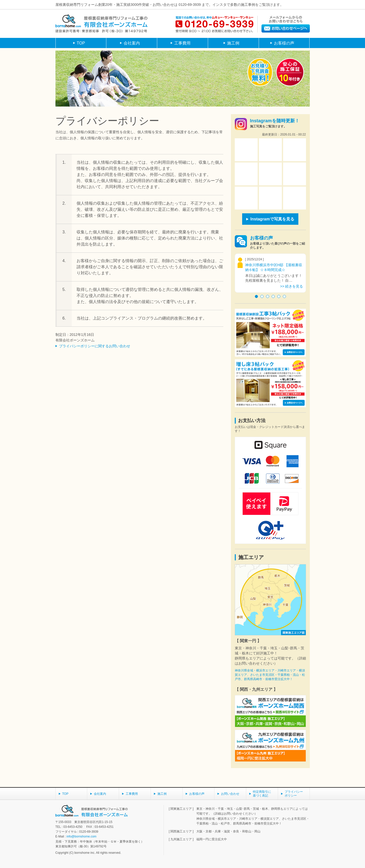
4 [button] (273, 296)
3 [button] (268, 296)
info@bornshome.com (82, 836)
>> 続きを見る (291, 286)
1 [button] (256, 296)
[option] (270, 273)
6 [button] (284, 296)
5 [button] (279, 296)
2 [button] (262, 296)
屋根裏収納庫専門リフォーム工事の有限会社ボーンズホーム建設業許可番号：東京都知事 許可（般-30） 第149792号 (101, 24)
